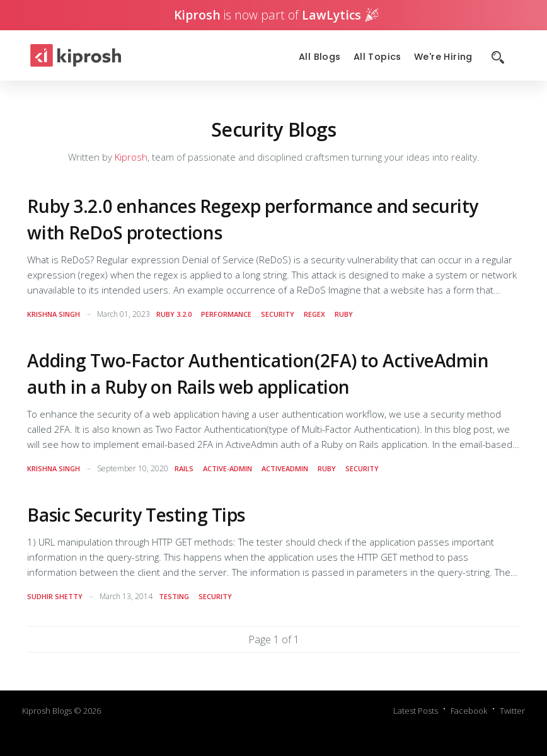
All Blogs (320, 57)
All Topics (377, 57)
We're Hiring (443, 57)
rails (184, 468)
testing (174, 596)
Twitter (512, 711)
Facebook (469, 711)
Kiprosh (131, 157)
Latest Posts (416, 711)
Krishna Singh (54, 314)
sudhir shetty (55, 596)
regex (314, 314)
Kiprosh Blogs (47, 711)
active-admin (227, 468)
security (278, 314)
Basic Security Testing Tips (136, 515)
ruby (344, 314)
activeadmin (285, 468)
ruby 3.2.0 (174, 314)
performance (226, 314)
